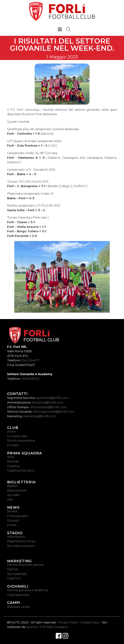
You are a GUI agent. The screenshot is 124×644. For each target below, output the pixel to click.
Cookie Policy (90, 622)
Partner (13, 569)
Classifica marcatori (21, 471)
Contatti (13, 445)
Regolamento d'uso (21, 541)
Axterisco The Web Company (47, 627)
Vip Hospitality (17, 574)
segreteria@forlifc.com (52, 398)
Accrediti (13, 495)
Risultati (13, 461)
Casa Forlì (14, 578)
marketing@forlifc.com (40, 416)
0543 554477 (30, 360)
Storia (11, 431)
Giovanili (13, 521)
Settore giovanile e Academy (28, 590)
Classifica (13, 466)
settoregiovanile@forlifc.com (54, 412)
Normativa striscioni (21, 546)
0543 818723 (30, 379)
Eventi (12, 525)
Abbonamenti (17, 491)
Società (12, 511)
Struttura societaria (21, 441)
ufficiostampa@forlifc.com (48, 407)
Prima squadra (18, 516)
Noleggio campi (18, 607)
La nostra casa (17, 436)
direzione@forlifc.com (48, 403)
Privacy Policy (68, 622)
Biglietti (13, 486)
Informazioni (16, 537)
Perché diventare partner (26, 565)
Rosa (11, 457)
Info (10, 500)
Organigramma (18, 595)
